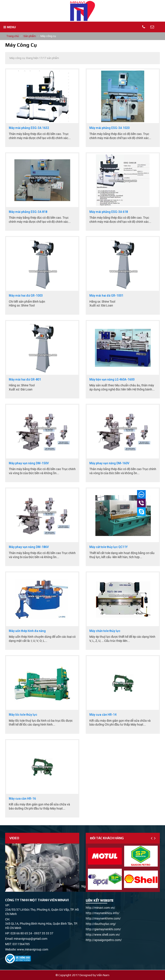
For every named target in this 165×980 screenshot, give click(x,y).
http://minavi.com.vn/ (100, 908)
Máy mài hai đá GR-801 (25, 380)
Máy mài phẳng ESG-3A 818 (28, 212)
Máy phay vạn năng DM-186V (29, 547)
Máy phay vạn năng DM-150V (29, 463)
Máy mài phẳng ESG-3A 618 (109, 212)
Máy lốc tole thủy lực (23, 715)
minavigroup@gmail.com (31, 939)
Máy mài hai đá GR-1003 (26, 296)
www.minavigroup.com (33, 949)
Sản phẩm (30, 36)
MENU (10, 27)
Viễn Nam (103, 975)
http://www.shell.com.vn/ (103, 935)
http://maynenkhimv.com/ (103, 918)
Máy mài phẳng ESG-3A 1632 (29, 128)
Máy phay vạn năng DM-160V (109, 463)
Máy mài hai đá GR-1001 (106, 296)
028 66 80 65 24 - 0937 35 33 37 (32, 933)
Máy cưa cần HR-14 (103, 715)
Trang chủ (13, 36)
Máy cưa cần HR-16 (22, 799)
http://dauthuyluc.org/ (101, 924)
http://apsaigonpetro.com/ (104, 940)
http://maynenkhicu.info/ (103, 913)
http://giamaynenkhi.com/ (103, 929)
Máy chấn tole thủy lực (105, 631)
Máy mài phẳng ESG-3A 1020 (109, 128)
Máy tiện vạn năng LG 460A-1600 (112, 380)
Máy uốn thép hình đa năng (27, 631)
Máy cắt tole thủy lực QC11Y (108, 547)
